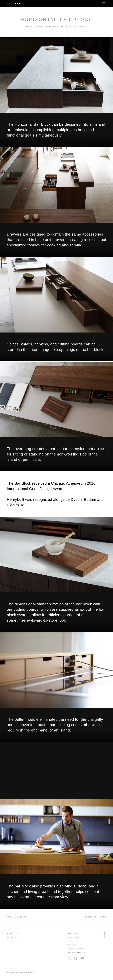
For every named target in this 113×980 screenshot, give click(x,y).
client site (74, 937)
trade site (73, 941)
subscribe (12, 937)
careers (72, 945)
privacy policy (76, 949)
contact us (13, 933)
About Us (72, 933)
